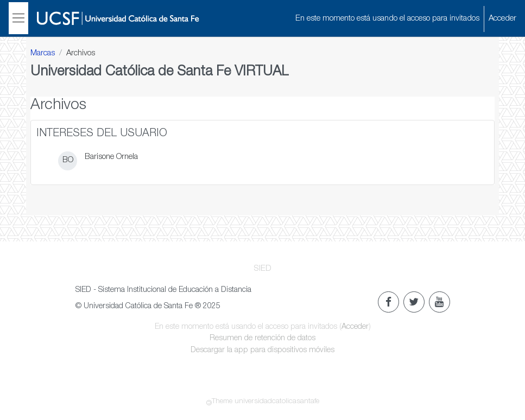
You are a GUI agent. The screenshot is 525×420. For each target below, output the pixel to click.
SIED (263, 269)
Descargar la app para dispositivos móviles (262, 351)
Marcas (43, 53)
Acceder (502, 19)
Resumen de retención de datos (262, 339)
